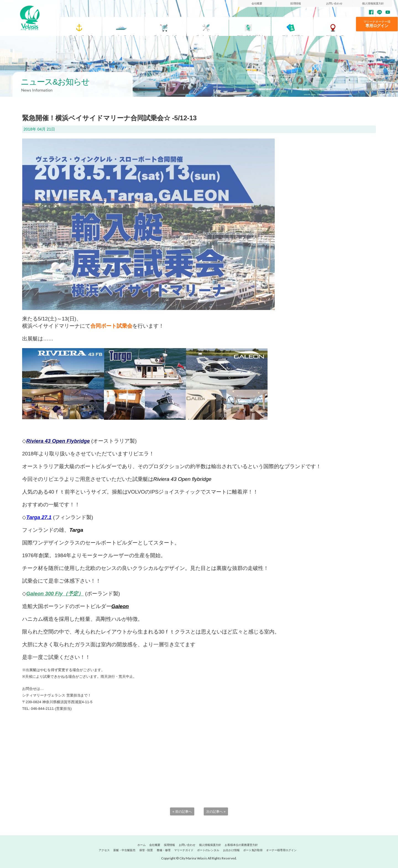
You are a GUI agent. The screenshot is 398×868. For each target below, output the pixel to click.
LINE (379, 12)
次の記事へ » (216, 812)
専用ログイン (377, 26)
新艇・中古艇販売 (124, 850)
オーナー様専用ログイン (281, 850)
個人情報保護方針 (373, 3)
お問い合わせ (334, 3)
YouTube (388, 12)
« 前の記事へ (182, 812)
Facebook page (371, 12)
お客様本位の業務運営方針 (241, 845)
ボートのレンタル (208, 850)
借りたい (126, 26)
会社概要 (257, 3)
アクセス (338, 26)
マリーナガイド (253, 26)
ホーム (142, 845)
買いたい (168, 26)
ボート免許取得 (295, 26)
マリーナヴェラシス (30, 18)
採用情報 (296, 3)
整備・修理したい (211, 26)
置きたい (84, 26)
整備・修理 (164, 850)
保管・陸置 (146, 850)
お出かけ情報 (231, 850)
